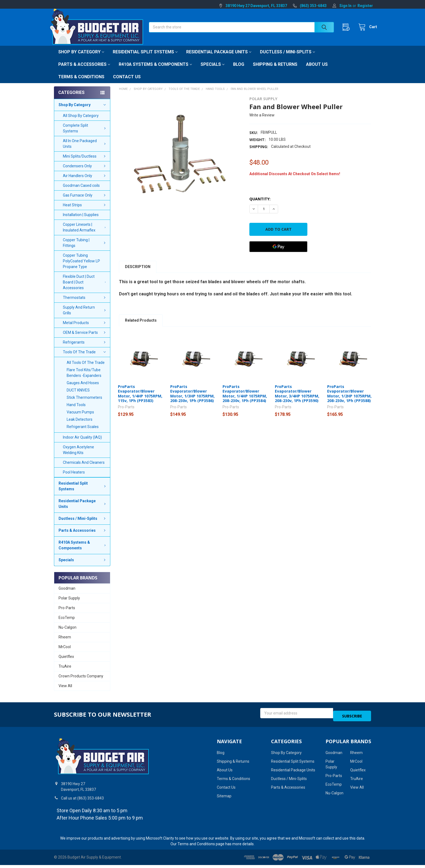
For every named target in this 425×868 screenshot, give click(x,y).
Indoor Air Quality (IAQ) (82, 443)
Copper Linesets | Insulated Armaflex (85, 233)
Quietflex (66, 663)
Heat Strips (85, 211)
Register (365, 6)
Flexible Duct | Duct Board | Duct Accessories (85, 288)
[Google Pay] (278, 253)
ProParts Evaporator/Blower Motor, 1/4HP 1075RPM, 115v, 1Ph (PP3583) (140, 400)
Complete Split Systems (85, 134)
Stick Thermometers (84, 403)
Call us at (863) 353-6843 (82, 801)
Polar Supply (69, 604)
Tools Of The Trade (84, 358)
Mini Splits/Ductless (85, 162)
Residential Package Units (219, 58)
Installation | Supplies (81, 221)
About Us (317, 70)
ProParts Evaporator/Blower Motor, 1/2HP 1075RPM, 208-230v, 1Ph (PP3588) (349, 400)
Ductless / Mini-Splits (287, 58)
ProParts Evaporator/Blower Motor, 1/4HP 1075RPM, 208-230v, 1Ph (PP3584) (245, 400)
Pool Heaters (74, 478)
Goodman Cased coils (81, 191)
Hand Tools (76, 411)
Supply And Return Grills (85, 316)
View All (65, 692)
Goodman (67, 594)
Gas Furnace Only (85, 201)
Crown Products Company (81, 682)
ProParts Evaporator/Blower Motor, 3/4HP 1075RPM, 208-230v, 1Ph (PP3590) (297, 400)
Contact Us (127, 83)
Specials (212, 70)
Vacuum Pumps (80, 418)
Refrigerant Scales (83, 433)
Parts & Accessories (84, 70)
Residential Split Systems (145, 58)
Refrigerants (85, 348)
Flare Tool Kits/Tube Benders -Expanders (84, 379)
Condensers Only (85, 172)
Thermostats (85, 304)
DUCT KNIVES (78, 396)
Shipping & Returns (275, 70)
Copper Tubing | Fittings (85, 249)
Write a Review (262, 121)
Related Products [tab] (141, 326)
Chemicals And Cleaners (84, 468)
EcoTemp (67, 624)
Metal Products (85, 329)
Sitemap (224, 799)
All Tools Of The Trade (86, 368)
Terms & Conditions (81, 83)
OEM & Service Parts (85, 338)
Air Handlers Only (85, 182)
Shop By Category (81, 58)
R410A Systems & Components (155, 70)
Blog (239, 70)
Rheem (65, 643)
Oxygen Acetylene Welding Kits (78, 456)
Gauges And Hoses (83, 389)
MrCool (65, 653)
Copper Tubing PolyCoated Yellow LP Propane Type (81, 267)
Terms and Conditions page (201, 847)
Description (138, 273)
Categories (71, 98)
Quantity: (260, 205)
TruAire (65, 672)
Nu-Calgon (67, 633)
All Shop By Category (81, 122)
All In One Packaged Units (85, 150)
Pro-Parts (67, 614)
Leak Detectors (80, 425)
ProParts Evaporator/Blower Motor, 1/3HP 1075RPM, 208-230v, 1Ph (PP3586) (192, 400)
